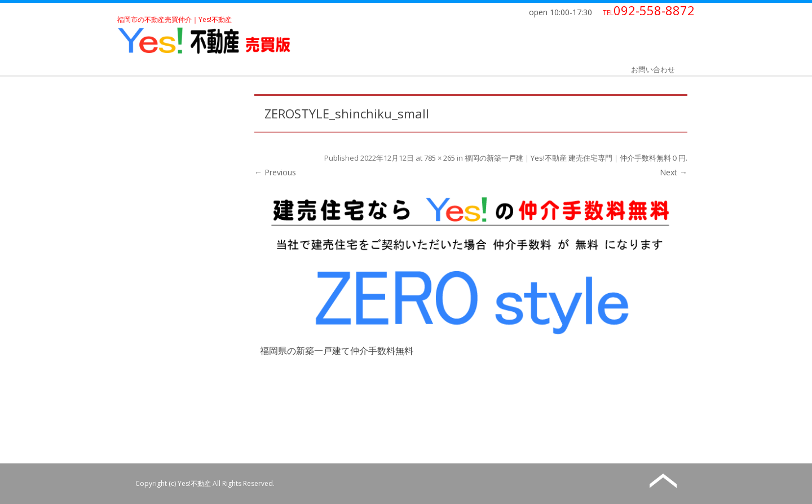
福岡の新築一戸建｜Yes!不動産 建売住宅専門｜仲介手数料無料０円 (575, 158)
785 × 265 (440, 158)
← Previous (275, 172)
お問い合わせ (653, 69)
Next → (674, 172)
